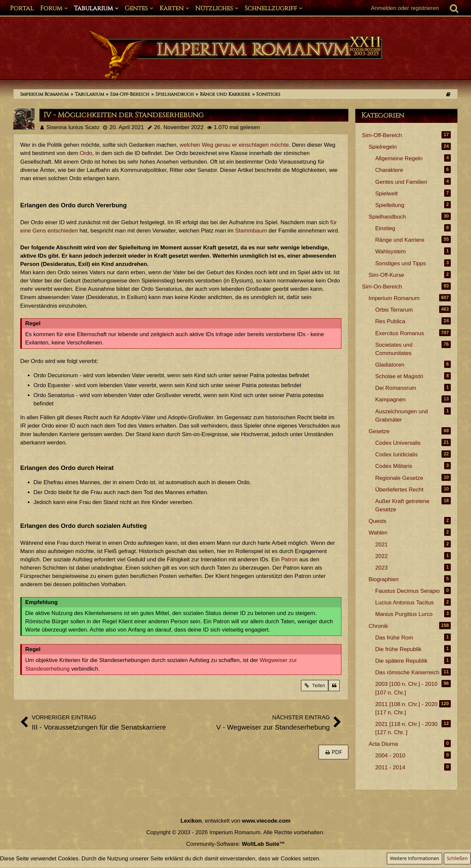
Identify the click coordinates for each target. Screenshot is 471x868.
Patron (289, 560)
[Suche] (454, 8)
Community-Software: (235, 844)
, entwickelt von (236, 821)
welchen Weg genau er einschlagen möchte (234, 145)
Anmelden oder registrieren (405, 8)
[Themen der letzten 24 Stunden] (448, 94)
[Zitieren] (334, 686)
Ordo (86, 153)
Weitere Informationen (414, 858)
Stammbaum (251, 231)
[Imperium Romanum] (236, 56)
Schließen (457, 858)
